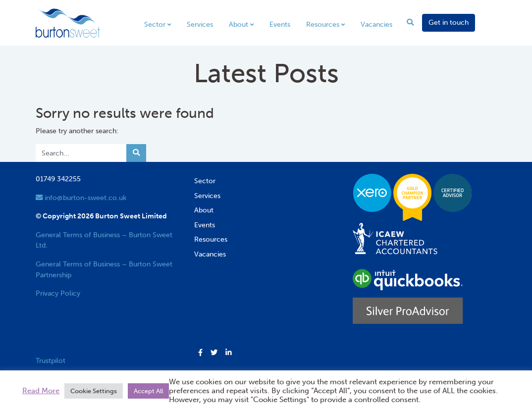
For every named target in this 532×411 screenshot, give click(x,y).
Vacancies (376, 24)
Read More (41, 391)
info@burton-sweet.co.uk (81, 198)
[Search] (81, 153)
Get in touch (449, 22)
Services (200, 24)
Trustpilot (51, 360)
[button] (200, 353)
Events (280, 24)
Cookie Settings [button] (94, 391)
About (239, 24)
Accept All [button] (148, 391)
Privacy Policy (58, 293)
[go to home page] (68, 22)
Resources (323, 24)
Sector (155, 24)
